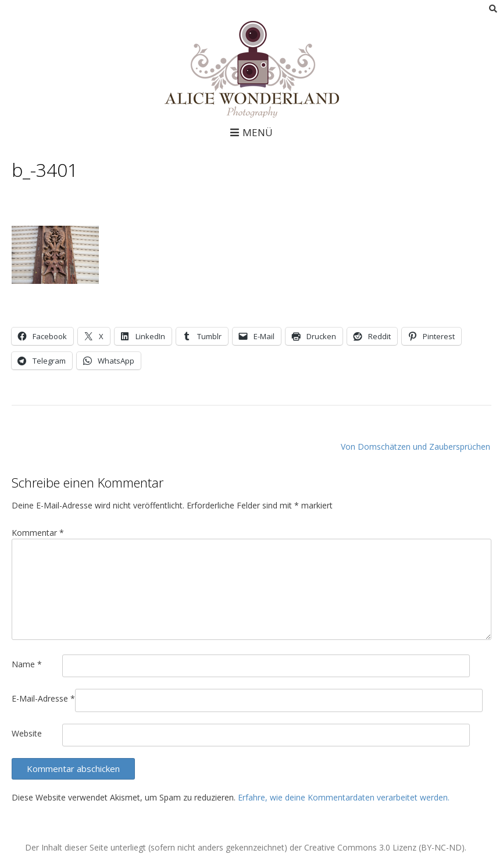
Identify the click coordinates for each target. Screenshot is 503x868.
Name (27, 664)
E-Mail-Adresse (43, 698)
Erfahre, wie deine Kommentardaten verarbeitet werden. (344, 797)
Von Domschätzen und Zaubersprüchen (415, 447)
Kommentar (38, 533)
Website (27, 733)
